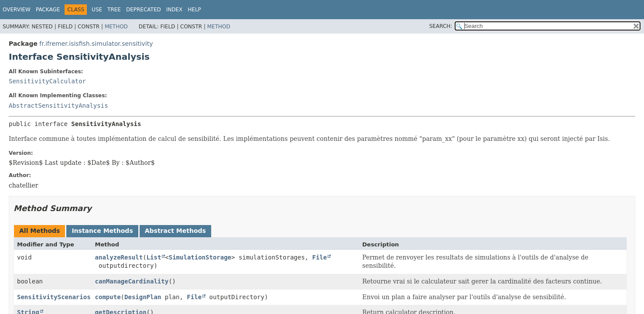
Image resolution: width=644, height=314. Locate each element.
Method (116, 27)
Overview (17, 10)
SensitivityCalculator (47, 81)
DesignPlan (143, 297)
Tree (114, 10)
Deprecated (144, 10)
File (319, 257)
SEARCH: (441, 26)
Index (175, 10)
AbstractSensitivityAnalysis (58, 106)
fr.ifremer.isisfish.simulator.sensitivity (96, 44)
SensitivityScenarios (54, 297)
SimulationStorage (200, 257)
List (154, 257)
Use (97, 10)
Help (194, 10)
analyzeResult (119, 257)
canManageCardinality (132, 281)
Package (48, 10)
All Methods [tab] (39, 231)
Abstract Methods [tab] (175, 231)
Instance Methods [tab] (102, 231)
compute (108, 297)
